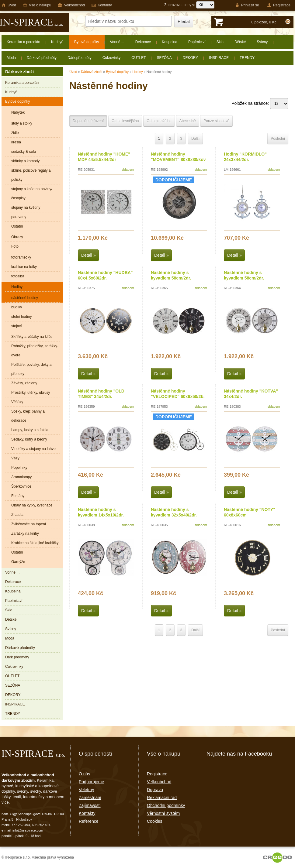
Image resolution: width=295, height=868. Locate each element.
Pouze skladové (216, 121)
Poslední (278, 139)
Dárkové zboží (92, 72)
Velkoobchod (159, 782)
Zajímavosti (90, 805)
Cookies (155, 821)
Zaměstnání (90, 798)
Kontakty (87, 813)
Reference (89, 821)
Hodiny (137, 72)
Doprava (155, 790)
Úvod (73, 72)
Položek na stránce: (260, 103)
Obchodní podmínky (166, 805)
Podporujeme (91, 782)
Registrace (157, 774)
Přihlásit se (247, 5)
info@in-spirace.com (28, 830)
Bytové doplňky (117, 72)
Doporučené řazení (88, 121)
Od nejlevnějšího (125, 121)
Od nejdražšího (159, 121)
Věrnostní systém (163, 813)
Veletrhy (87, 790)
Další (195, 139)
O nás (84, 774)
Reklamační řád (162, 798)
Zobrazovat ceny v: (189, 5)
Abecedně (188, 121)
